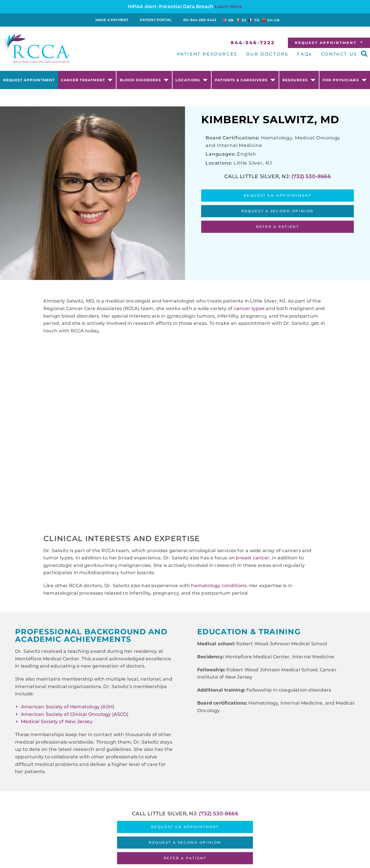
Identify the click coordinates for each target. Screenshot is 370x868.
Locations (192, 80)
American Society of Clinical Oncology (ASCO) (75, 714)
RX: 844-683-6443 (200, 20)
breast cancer (253, 558)
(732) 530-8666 (311, 176)
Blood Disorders (144, 80)
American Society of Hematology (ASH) (67, 707)
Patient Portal (156, 20)
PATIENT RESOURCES (207, 54)
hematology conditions (219, 586)
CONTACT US (339, 54)
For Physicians (345, 80)
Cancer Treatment (87, 80)
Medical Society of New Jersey (57, 722)
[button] (364, 54)
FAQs (304, 54)
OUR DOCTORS (267, 54)
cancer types (249, 308)
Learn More (229, 7)
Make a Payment (112, 20)
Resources (299, 80)
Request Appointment (29, 80)
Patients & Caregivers (245, 80)
